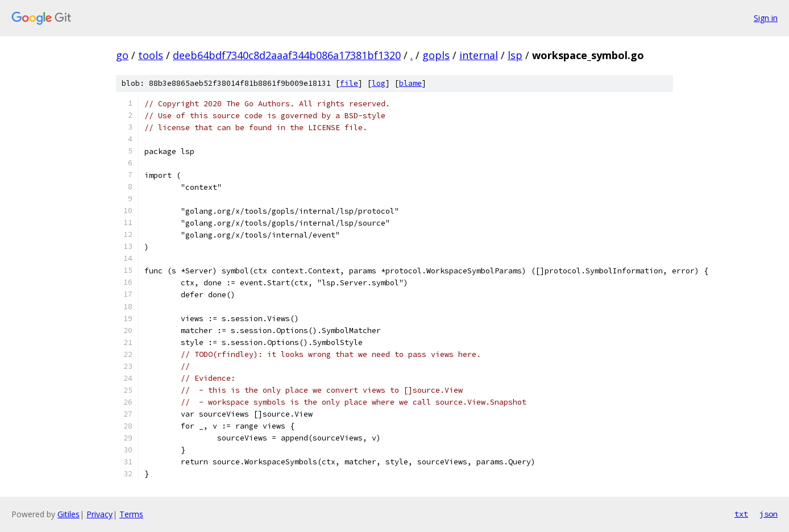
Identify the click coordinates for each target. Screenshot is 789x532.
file (349, 83)
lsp (515, 55)
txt (741, 514)
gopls (436, 55)
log (379, 83)
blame (410, 83)
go (122, 55)
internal (479, 55)
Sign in (766, 18)
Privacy (99, 514)
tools (151, 55)
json (769, 514)
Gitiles (68, 514)
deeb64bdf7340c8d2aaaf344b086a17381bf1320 (287, 55)
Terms (131, 514)
